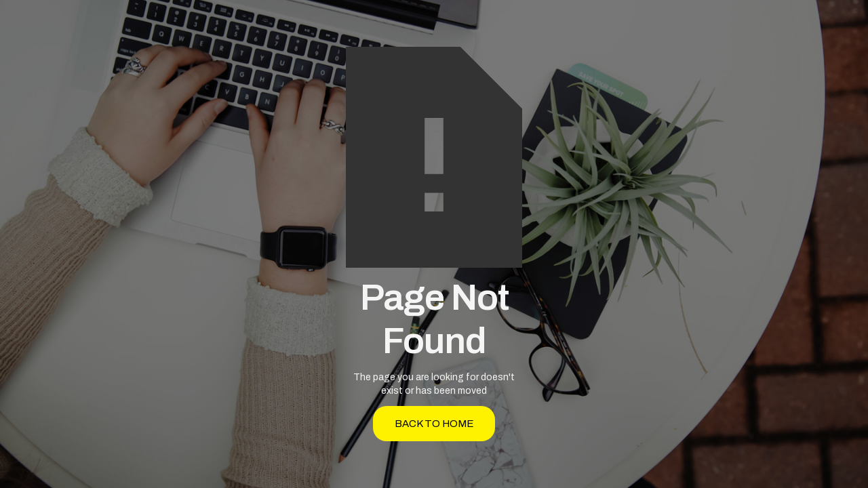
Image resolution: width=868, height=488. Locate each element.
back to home (434, 424)
